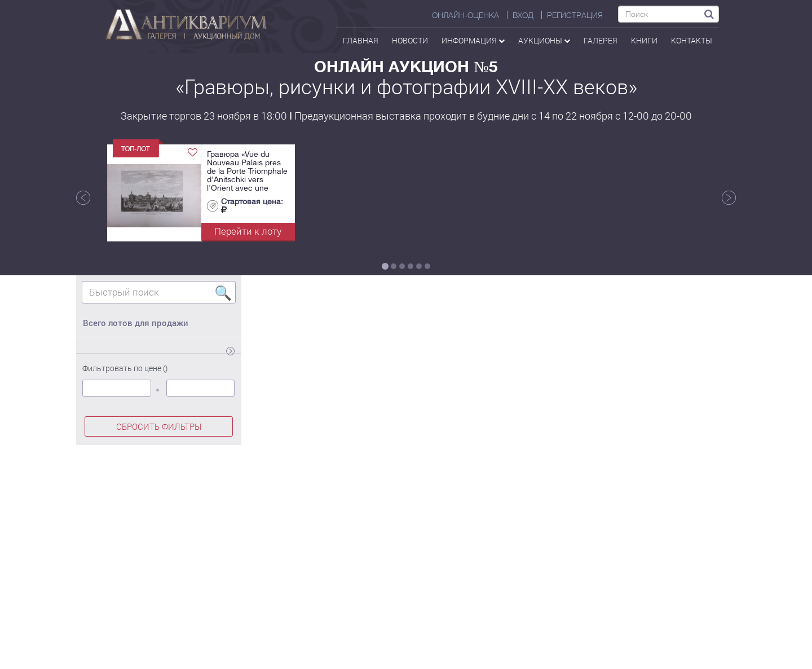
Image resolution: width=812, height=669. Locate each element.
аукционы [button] (544, 40)
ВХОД (523, 15)
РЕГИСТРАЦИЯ (575, 15)
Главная (361, 40)
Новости (410, 40)
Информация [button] (473, 40)
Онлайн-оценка (465, 15)
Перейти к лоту (248, 231)
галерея (601, 40)
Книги (644, 40)
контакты (692, 40)
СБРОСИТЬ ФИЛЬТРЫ (159, 426)
